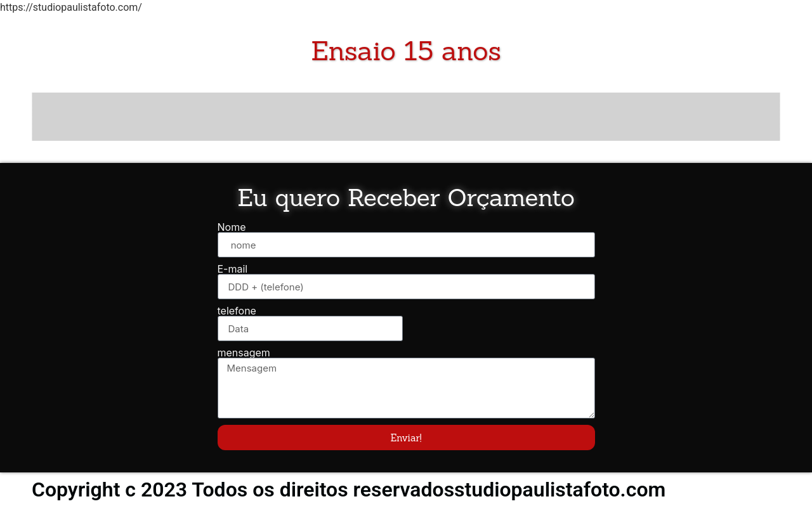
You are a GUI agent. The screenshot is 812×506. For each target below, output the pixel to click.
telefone (237, 311)
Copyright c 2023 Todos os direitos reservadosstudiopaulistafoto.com (349, 490)
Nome (232, 227)
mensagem (244, 353)
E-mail (233, 269)
